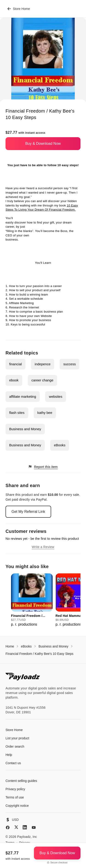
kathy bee (45, 413)
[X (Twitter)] (16, 827)
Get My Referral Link (28, 512)
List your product (17, 738)
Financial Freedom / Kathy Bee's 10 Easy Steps (39, 654)
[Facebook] (8, 827)
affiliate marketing (23, 396)
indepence (43, 364)
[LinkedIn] (25, 827)
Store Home (19, 9)
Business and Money (25, 429)
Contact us (13, 763)
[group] (32, 600)
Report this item (43, 467)
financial (15, 364)
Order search (15, 746)
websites (55, 396)
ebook (14, 380)
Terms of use (15, 797)
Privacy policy (15, 789)
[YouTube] (34, 827)
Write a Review (43, 547)
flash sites (17, 413)
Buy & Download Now (43, 144)
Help (9, 755)
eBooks (60, 445)
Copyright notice (17, 806)
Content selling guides (21, 781)
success (69, 364)
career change (42, 380)
